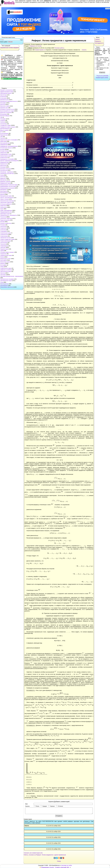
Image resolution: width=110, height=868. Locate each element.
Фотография (3, 265)
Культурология (4, 170)
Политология (4, 207)
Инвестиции (3, 141)
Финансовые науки (5, 262)
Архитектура (4, 95)
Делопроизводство (5, 129)
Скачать (84, 50)
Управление (3, 254)
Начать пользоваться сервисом (12, 79)
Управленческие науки (6, 255)
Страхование (4, 231)
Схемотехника (4, 236)
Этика (2, 282)
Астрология (3, 96)
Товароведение (4, 246)
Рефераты (98, 41)
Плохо (36, 806)
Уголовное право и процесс (7, 252)
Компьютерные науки (6, 156)
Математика (3, 180)
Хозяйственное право (6, 268)
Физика (2, 257)
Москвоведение (4, 193)
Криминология (4, 164)
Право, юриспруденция (6, 210)
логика (11, 48)
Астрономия (3, 98)
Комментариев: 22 (40, 50)
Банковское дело (5, 100)
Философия (3, 260)
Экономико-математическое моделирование (12, 276)
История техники (5, 151)
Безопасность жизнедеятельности (9, 101)
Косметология (4, 157)
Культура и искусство (6, 169)
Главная (97, 39)
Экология (3, 273)
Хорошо (51, 806)
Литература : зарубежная (7, 172)
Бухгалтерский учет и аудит (7, 111)
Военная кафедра (5, 116)
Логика (2, 175)
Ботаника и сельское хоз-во (7, 109)
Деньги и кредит (4, 130)
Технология (3, 244)
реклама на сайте (67, 865)
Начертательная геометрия (7, 201)
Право (2, 209)
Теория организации (5, 241)
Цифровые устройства (6, 270)
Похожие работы (59, 48)
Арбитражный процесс (6, 93)
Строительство (4, 234)
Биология (3, 104)
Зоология (3, 138)
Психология (3, 217)
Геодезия (3, 121)
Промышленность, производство (9, 215)
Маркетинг (3, 178)
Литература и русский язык (7, 173)
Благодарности (99, 43)
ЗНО (2, 137)
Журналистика (4, 135)
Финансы (3, 263)
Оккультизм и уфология (6, 202)
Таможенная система (6, 238)
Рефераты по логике (35, 46)
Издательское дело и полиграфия (9, 140)
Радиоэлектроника (5, 220)
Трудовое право (4, 249)
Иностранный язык (5, 143)
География (3, 119)
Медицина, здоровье (6, 182)
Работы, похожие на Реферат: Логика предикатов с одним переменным (45, 855)
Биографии (3, 103)
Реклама (3, 222)
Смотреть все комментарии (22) (33, 853)
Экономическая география (7, 279)
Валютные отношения (6, 112)
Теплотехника (4, 243)
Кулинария (3, 167)
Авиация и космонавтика (7, 90)
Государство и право (6, 125)
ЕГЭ (1, 132)
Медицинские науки (5, 183)
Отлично (59, 806)
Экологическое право (6, 271)
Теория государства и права (7, 239)
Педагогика (3, 206)
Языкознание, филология (7, 287)
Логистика (3, 177)
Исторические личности (6, 148)
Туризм (2, 251)
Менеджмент (4, 190)
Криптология (4, 166)
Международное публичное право (9, 185)
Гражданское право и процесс (8, 127)
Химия (2, 267)
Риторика (3, 225)
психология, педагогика (6, 218)
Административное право (7, 92)
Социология (3, 228)
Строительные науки (6, 233)
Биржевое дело (4, 108)
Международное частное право (8, 186)
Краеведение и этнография (7, 159)
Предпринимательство (6, 212)
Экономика (3, 275)
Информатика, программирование (9, 146)
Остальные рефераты (6, 204)
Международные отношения (7, 188)
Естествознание (4, 133)
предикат (16, 48)
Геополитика (4, 124)
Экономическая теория (6, 281)
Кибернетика (4, 153)
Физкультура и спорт (6, 259)
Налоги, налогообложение (7, 198)
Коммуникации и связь (6, 154)
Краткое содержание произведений (9, 161)
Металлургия (4, 191)
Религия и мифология (6, 223)
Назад (59, 861)
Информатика (4, 145)
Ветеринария (4, 114)
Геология (3, 122)
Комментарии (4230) (102, 78)
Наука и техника (4, 199)
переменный (4, 48)
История (2, 149)
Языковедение (4, 285)
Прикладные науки (5, 214)
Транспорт (3, 247)
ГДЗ (1, 117)
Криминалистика (5, 162)
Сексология (3, 227)
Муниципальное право (6, 196)
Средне (44, 806)
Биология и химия (5, 106)
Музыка (2, 194)
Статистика (3, 230)
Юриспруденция (4, 284)
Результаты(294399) (102, 76)
